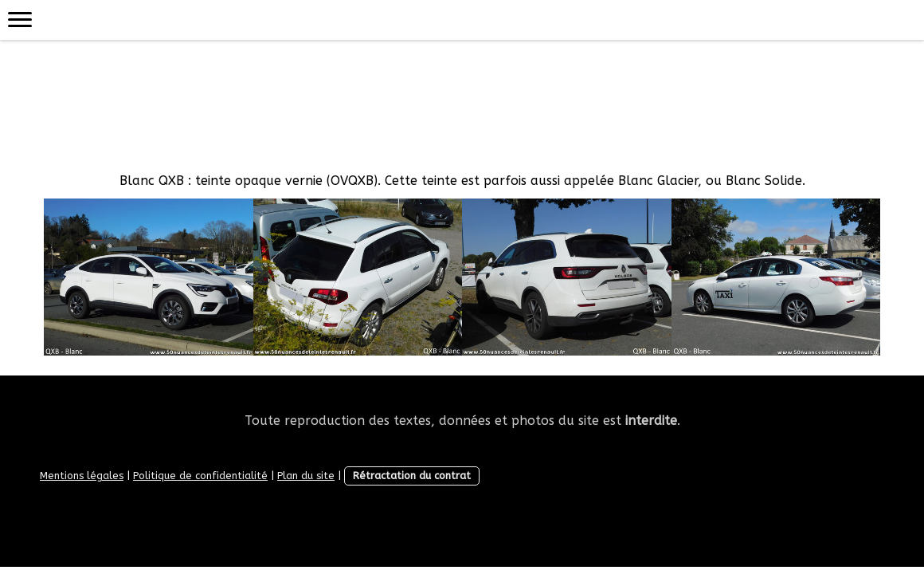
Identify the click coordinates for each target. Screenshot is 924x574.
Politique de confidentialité (200, 476)
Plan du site (306, 476)
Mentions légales (82, 476)
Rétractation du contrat (412, 476)
